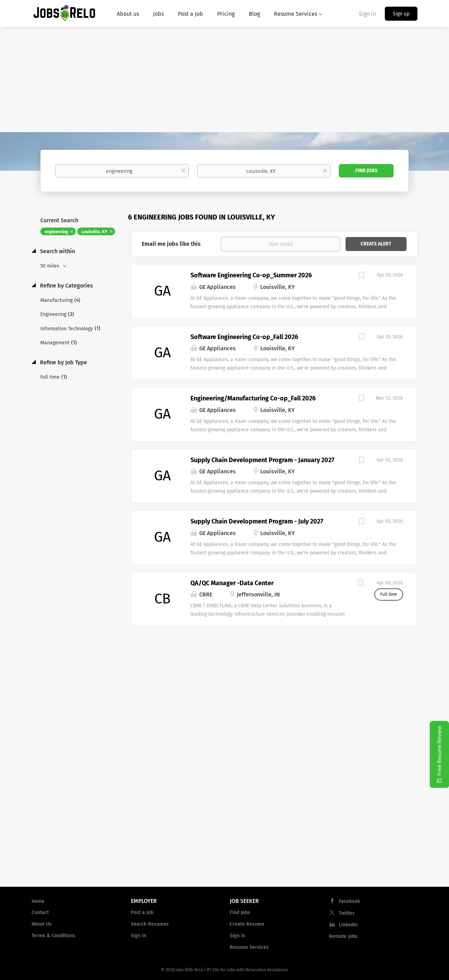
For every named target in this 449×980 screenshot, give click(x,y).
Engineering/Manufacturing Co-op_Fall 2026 (253, 398)
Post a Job (142, 913)
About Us (42, 924)
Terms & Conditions (53, 936)
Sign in (367, 14)
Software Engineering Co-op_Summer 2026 (251, 275)
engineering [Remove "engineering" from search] (56, 232)
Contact (40, 913)
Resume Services (249, 947)
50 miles (51, 266)
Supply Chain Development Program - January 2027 (262, 460)
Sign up (401, 14)
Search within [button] (57, 251)
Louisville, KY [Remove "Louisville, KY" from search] (94, 232)
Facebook (349, 901)
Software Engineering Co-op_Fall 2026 (244, 337)
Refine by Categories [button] (66, 286)
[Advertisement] (224, 80)
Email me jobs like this (171, 244)
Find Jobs (366, 171)
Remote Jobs (343, 936)
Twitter (347, 913)
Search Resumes (150, 924)
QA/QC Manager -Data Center (232, 583)
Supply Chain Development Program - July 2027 (257, 521)
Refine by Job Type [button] (63, 362)
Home (38, 901)
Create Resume (247, 924)
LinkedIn (348, 925)
